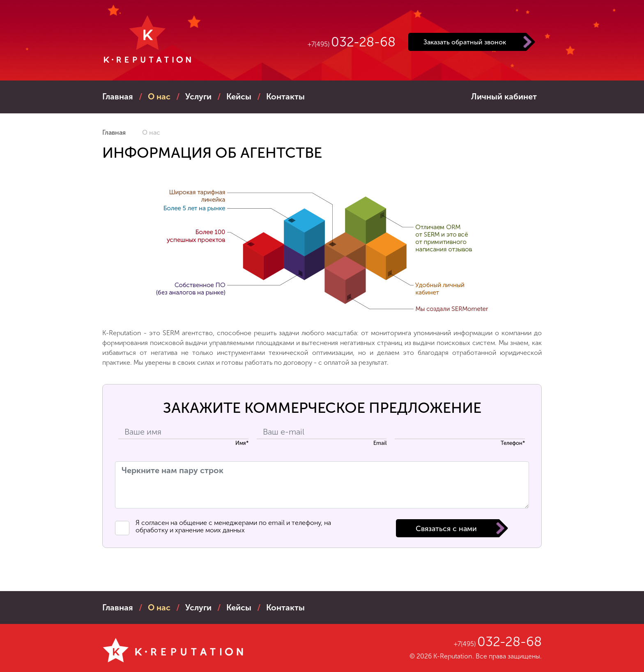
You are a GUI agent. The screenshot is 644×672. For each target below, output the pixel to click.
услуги (198, 97)
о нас (159, 97)
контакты (285, 97)
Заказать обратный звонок (465, 42)
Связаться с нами (446, 529)
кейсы (239, 97)
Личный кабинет (504, 97)
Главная (118, 97)
